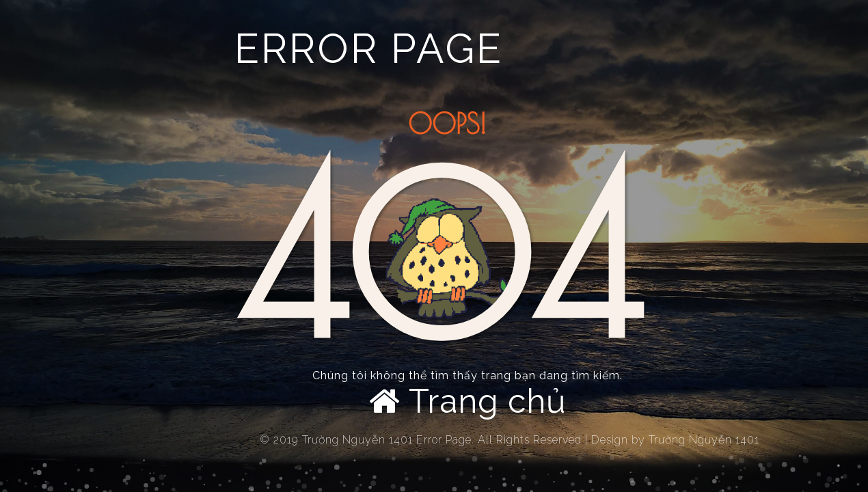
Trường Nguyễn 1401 (704, 440)
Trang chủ (468, 401)
